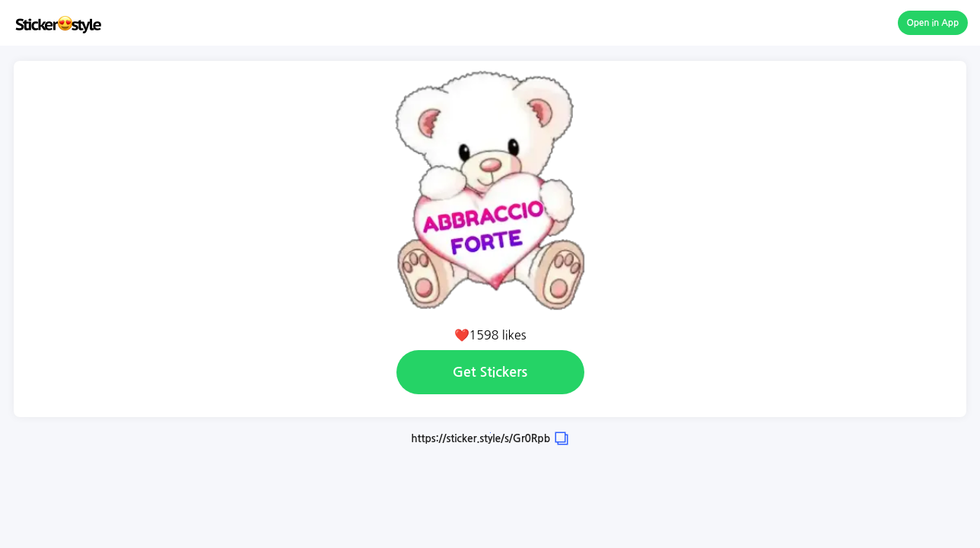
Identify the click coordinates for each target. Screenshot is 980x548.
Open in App (933, 23)
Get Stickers (490, 372)
